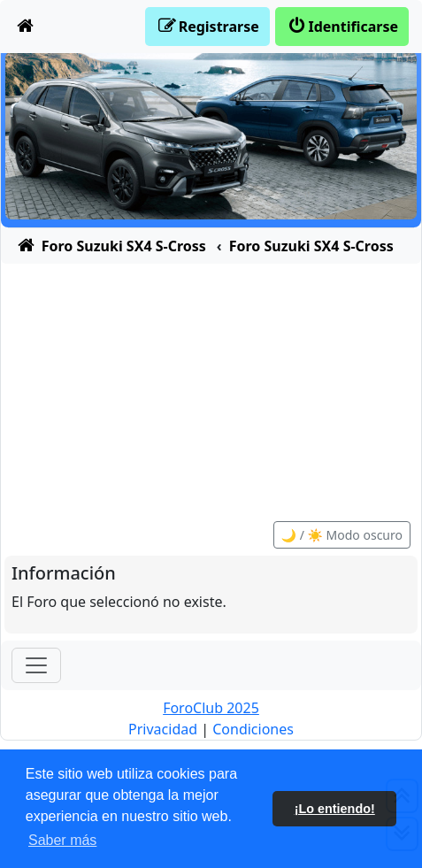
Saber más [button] (62, 840)
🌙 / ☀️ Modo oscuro (342, 535)
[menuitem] (26, 27)
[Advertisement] (211, 383)
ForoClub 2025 (211, 708)
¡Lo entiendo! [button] (335, 809)
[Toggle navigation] (36, 665)
